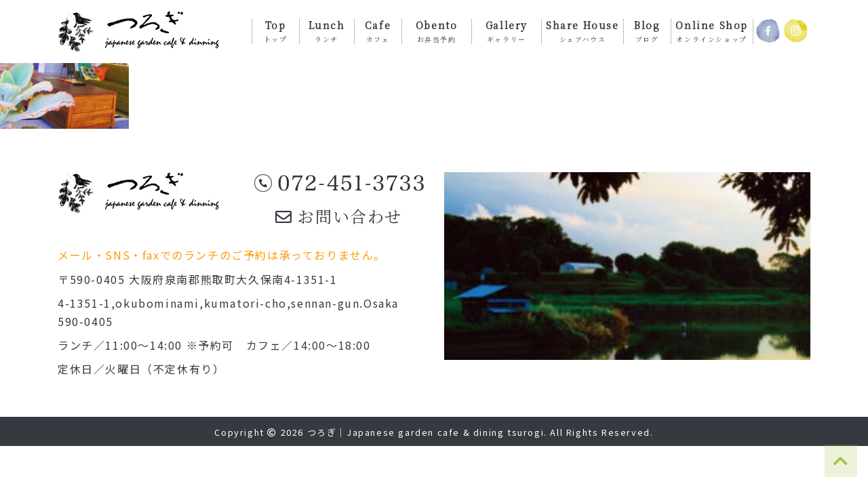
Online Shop (712, 31)
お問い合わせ (339, 216)
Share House (583, 31)
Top (276, 31)
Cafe (378, 31)
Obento (437, 31)
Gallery (507, 31)
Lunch (327, 31)
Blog (647, 31)
